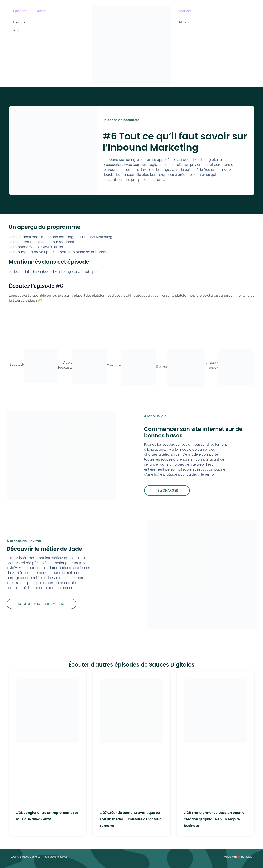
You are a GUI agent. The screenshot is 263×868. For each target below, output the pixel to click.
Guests (41, 11)
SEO (77, 272)
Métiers (185, 11)
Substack (17, 364)
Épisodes (20, 11)
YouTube (114, 365)
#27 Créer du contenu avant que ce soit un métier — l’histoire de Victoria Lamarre (131, 819)
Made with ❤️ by (238, 857)
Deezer (162, 367)
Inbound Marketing (55, 272)
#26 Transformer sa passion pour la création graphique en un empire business (214, 819)
